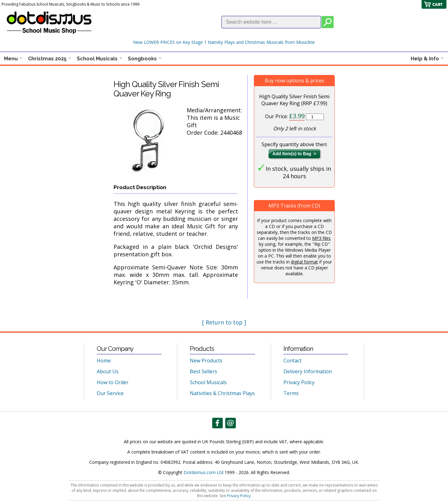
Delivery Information (308, 371)
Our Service (110, 393)
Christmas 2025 (47, 59)
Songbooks (142, 59)
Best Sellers (203, 371)
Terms (291, 393)
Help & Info (425, 59)
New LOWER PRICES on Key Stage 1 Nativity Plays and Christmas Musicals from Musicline (224, 42)
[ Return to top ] (224, 322)
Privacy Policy (299, 382)
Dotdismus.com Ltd (203, 472)
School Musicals (97, 59)
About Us (108, 371)
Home (104, 361)
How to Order (113, 382)
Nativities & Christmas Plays (222, 393)
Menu (11, 59)
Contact (292, 361)
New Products (206, 361)
